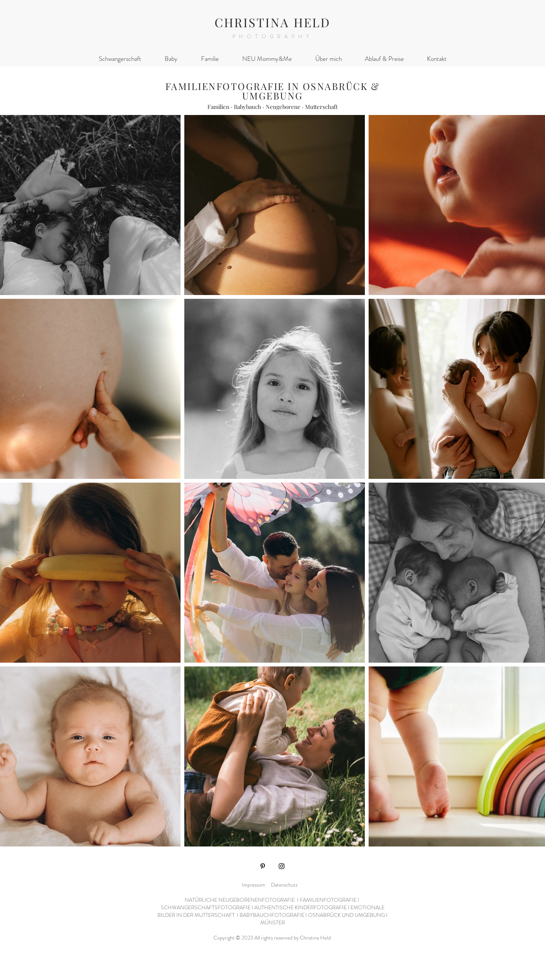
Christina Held (316, 938)
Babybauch (248, 107)
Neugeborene (283, 107)
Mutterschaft (321, 107)
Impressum (254, 885)
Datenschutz (284, 885)
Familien (218, 107)
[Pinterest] (263, 866)
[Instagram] (282, 866)
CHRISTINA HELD (273, 22)
